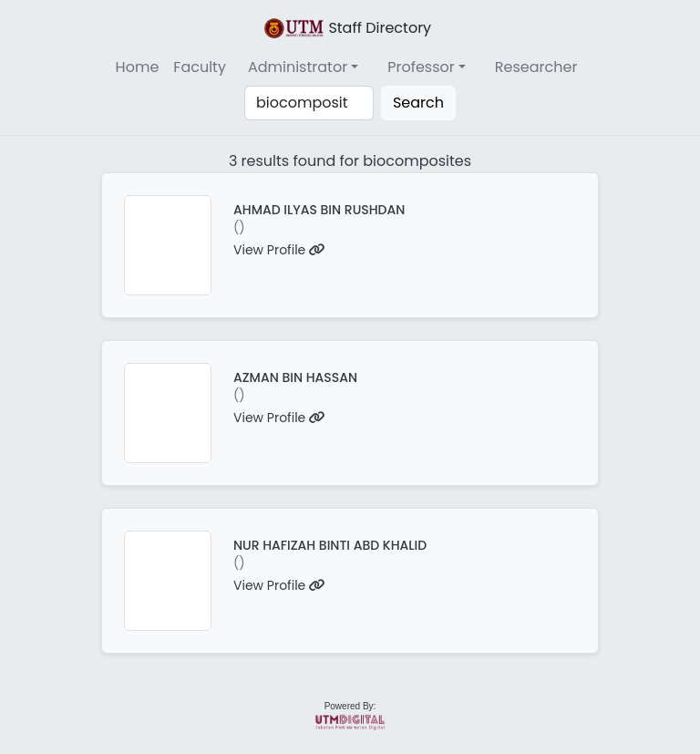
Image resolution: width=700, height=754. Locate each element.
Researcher (536, 67)
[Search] (309, 103)
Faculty (200, 67)
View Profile (279, 250)
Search (418, 103)
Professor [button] (421, 67)
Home (138, 67)
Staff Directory (346, 28)
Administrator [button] (298, 67)
